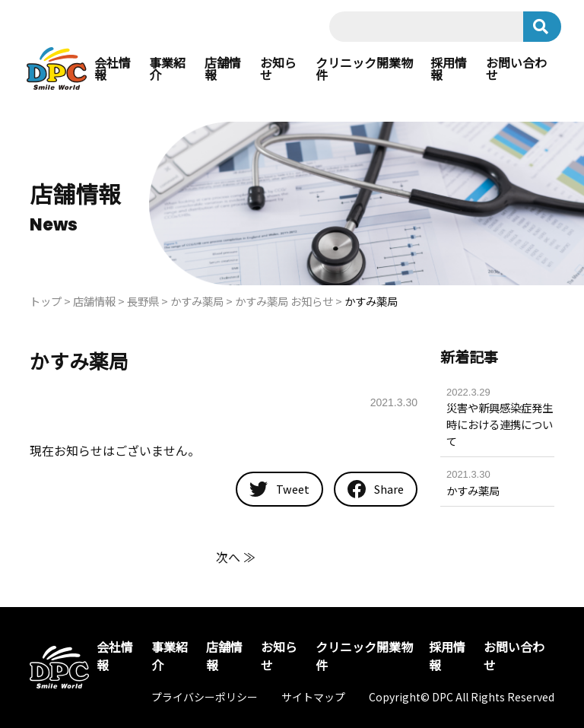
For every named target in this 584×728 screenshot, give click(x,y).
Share (376, 489)
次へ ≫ (236, 557)
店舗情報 (223, 68)
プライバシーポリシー (205, 697)
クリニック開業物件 (364, 68)
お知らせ (278, 68)
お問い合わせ (516, 68)
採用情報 (449, 68)
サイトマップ (313, 697)
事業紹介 (167, 68)
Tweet (279, 489)
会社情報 (113, 68)
